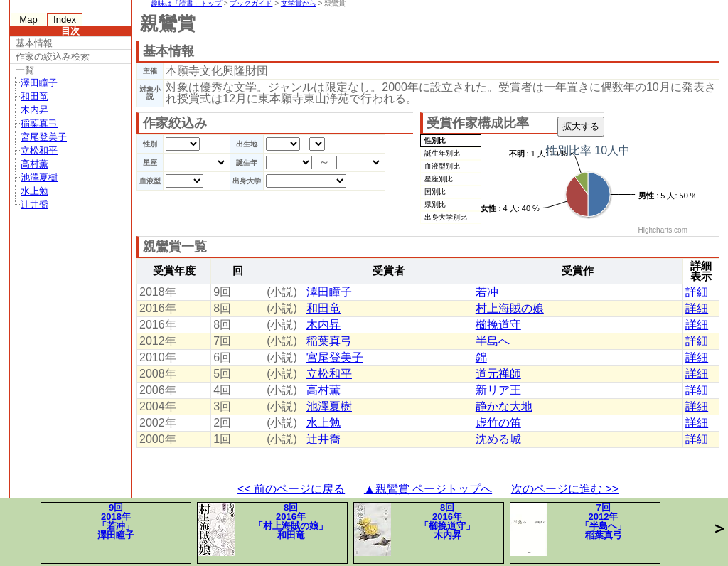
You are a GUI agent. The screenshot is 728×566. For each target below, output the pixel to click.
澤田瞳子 (39, 83)
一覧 (25, 70)
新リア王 (498, 390)
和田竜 (34, 96)
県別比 (435, 204)
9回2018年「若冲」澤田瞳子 (116, 521)
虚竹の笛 (498, 423)
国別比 (435, 192)
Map (28, 20)
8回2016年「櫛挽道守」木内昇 (414, 529)
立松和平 (39, 150)
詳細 (697, 292)
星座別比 (439, 179)
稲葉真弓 (39, 123)
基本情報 (34, 43)
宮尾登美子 (44, 137)
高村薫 (34, 164)
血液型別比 (442, 166)
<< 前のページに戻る (291, 489)
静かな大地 (504, 406)
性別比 (435, 140)
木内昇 (34, 110)
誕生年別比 (442, 153)
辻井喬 (34, 204)
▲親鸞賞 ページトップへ (428, 489)
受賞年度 (174, 271)
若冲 (487, 292)
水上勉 (34, 191)
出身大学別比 (446, 217)
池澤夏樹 (39, 177)
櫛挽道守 (498, 325)
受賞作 (578, 271)
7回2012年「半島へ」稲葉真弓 (568, 529)
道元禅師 (498, 374)
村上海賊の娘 (510, 308)
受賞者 (389, 271)
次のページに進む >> (565, 489)
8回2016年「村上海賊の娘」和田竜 (263, 529)
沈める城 (498, 439)
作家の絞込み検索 (53, 57)
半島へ (493, 341)
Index (65, 20)
